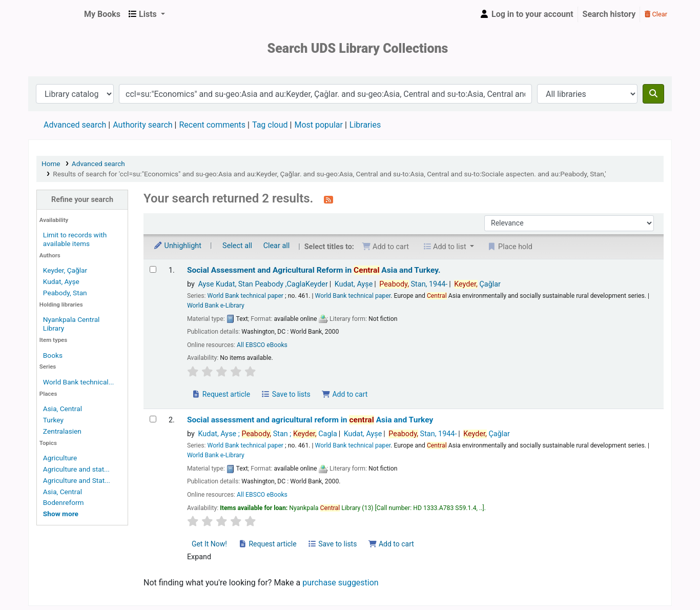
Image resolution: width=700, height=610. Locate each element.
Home (51, 164)
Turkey (53, 420)
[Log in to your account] (526, 14)
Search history (609, 14)
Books (53, 355)
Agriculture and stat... (76, 469)
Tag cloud (270, 125)
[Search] (653, 94)
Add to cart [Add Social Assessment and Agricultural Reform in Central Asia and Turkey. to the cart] (344, 394)
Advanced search (75, 125)
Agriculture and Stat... (77, 480)
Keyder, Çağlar (65, 270)
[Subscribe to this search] (328, 199)
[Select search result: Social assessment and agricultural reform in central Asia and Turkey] (153, 419)
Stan (413, 284)
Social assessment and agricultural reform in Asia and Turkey (310, 420)
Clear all (277, 246)
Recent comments (212, 125)
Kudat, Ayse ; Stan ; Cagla (267, 434)
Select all (237, 246)
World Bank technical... (79, 382)
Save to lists (286, 394)
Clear (656, 14)
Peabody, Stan (65, 293)
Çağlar (477, 284)
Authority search (142, 125)
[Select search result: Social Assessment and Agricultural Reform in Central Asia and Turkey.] (153, 269)
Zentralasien (62, 431)
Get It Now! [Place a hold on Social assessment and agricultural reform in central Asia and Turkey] (209, 544)
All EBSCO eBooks (262, 345)
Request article (221, 394)
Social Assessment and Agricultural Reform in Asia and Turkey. (314, 270)
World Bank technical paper (245, 296)
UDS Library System (54, 14)
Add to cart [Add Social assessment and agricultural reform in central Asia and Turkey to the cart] (391, 544)
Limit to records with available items (75, 239)
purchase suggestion (341, 583)
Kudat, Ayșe (61, 281)
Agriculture (60, 458)
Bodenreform (64, 502)
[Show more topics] (61, 514)
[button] (102, 14)
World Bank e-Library (216, 306)
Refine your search (82, 200)
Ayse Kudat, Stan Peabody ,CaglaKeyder (263, 284)
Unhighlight (177, 246)
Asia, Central (63, 409)
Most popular (318, 125)
